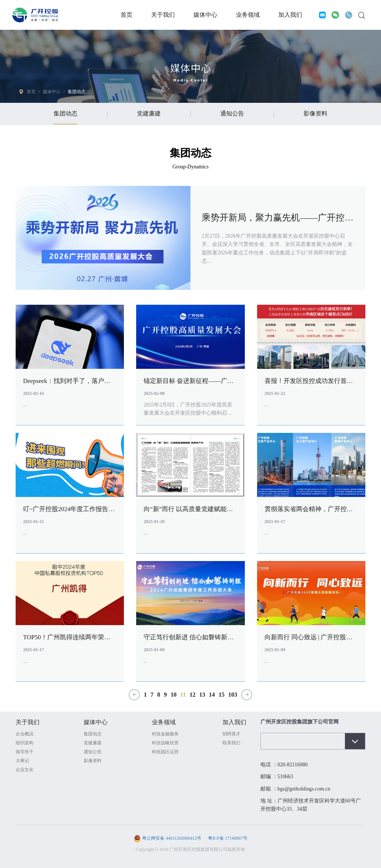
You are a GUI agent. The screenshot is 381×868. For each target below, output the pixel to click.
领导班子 (25, 757)
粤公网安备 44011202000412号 (172, 844)
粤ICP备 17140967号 (227, 844)
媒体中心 (205, 15)
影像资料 (316, 113)
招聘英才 (231, 739)
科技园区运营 (165, 757)
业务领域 (248, 15)
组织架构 (25, 748)
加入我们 (290, 15)
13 (202, 700)
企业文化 (25, 775)
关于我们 (163, 15)
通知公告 (232, 113)
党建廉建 (149, 113)
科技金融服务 (165, 739)
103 (233, 700)
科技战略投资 (165, 748)
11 (183, 700)
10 (173, 700)
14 (212, 700)
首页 (127, 15)
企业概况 (25, 739)
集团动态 (77, 92)
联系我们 (231, 748)
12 (193, 700)
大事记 (22, 766)
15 (222, 700)
